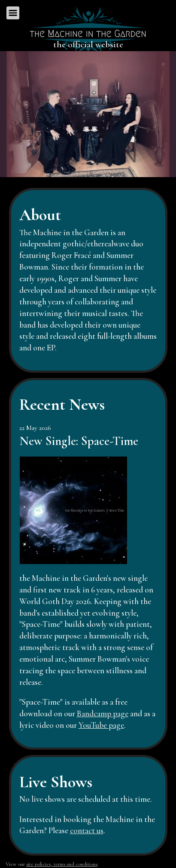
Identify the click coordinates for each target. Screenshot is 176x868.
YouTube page (101, 725)
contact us (87, 831)
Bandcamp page (103, 714)
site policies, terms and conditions (62, 864)
